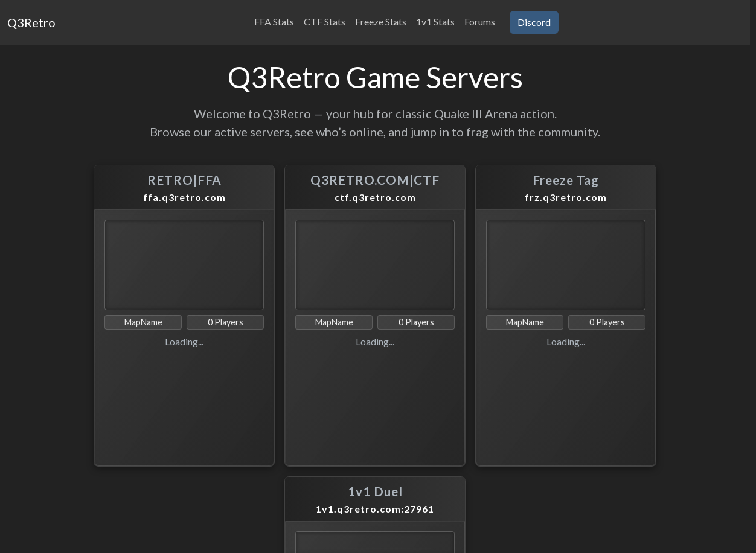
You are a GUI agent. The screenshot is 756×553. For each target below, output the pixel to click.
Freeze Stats (381, 21)
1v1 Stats (435, 21)
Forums (480, 21)
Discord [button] (534, 22)
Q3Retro (31, 22)
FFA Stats (274, 21)
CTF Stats (325, 21)
